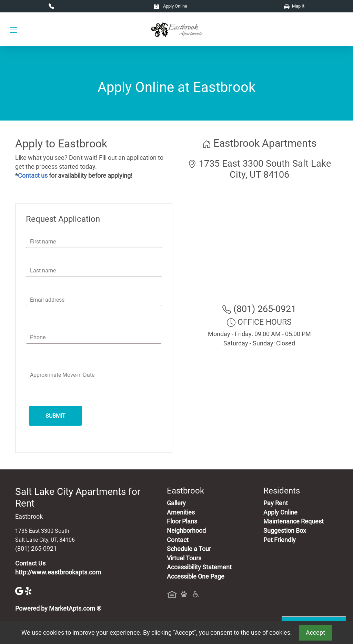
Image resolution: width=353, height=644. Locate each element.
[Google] (20, 590)
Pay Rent (276, 503)
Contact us (33, 176)
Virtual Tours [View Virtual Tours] (184, 558)
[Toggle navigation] (13, 29)
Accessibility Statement (199, 567)
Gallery (176, 503)
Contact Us (30, 563)
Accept (315, 633)
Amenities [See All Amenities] (181, 512)
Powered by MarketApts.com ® (58, 609)
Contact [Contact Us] (178, 540)
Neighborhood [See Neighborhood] (186, 531)
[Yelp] (29, 590)
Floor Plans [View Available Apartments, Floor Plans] (182, 521)
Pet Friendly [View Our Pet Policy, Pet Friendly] (280, 540)
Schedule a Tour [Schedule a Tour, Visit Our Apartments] (189, 549)
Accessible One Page (196, 577)
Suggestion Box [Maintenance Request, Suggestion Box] (285, 531)
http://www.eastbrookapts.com (58, 572)
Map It (294, 6)
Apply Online (170, 6)
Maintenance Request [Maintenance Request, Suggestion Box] (294, 521)
